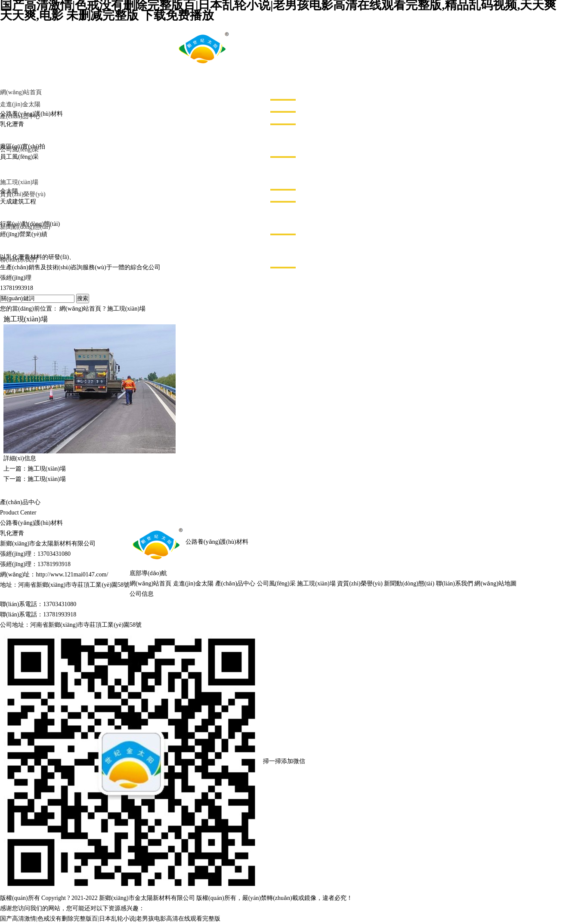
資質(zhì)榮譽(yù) (360, 584)
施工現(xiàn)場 (126, 309)
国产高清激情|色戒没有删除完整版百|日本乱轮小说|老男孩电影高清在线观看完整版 (110, 919)
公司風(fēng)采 (276, 584)
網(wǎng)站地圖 (495, 584)
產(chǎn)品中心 (235, 584)
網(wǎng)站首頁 (80, 309)
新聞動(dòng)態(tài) (409, 584)
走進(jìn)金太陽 (193, 584)
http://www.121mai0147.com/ (72, 574)
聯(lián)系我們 (455, 584)
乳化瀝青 (12, 533)
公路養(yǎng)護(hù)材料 (31, 523)
